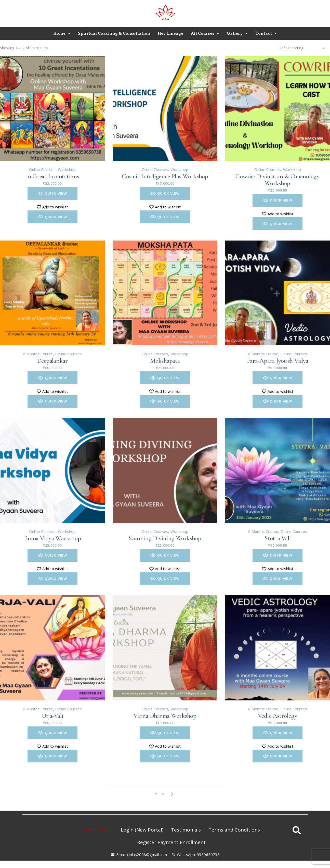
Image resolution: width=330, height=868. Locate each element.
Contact (266, 33)
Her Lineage (170, 33)
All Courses (205, 33)
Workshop (67, 169)
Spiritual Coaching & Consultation (114, 33)
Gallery (237, 33)
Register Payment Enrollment (171, 842)
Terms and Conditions (234, 830)
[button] (52, 193)
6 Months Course (38, 354)
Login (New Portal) (142, 830)
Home (62, 33)
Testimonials (186, 830)
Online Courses (42, 169)
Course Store (98, 830)
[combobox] (302, 48)
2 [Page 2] (163, 794)
